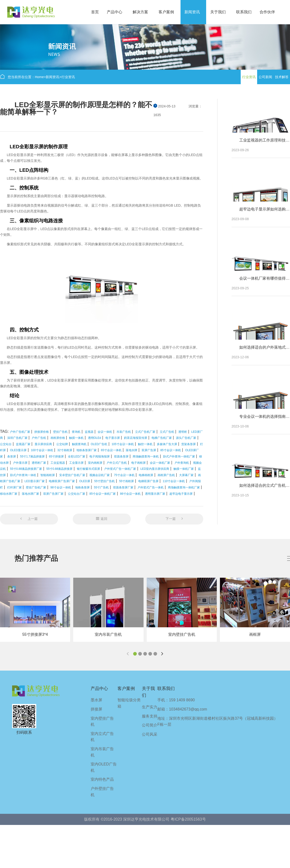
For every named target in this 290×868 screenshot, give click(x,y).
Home (39, 77)
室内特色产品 (102, 779)
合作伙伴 (267, 12)
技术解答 (282, 77)
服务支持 (150, 716)
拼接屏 (96, 709)
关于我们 (218, 12)
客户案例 (166, 12)
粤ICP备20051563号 (188, 819)
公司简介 (150, 725)
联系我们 (244, 12)
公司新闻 (265, 77)
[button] (135, 654)
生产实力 (150, 707)
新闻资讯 (192, 12)
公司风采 (150, 734)
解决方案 (140, 12)
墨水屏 (96, 700)
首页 (95, 12)
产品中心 (115, 12)
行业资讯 (68, 77)
